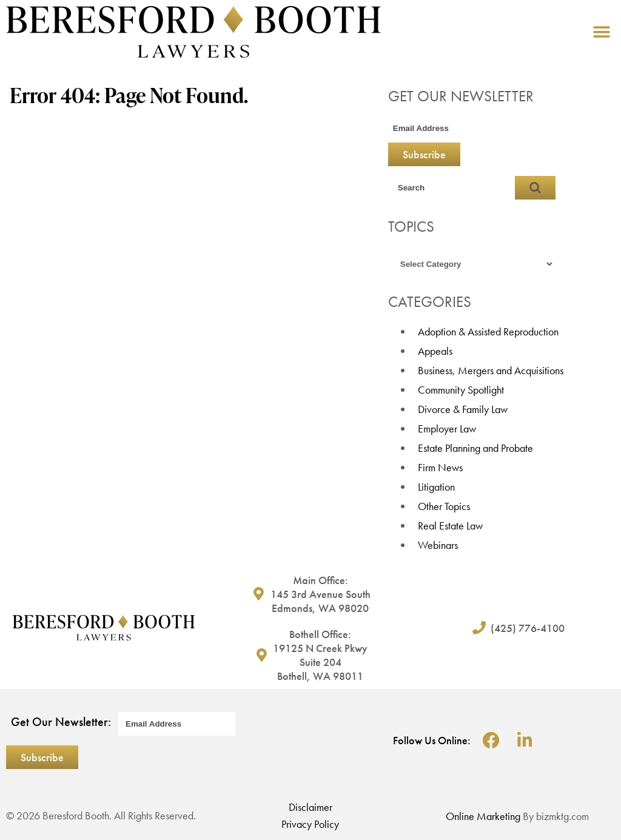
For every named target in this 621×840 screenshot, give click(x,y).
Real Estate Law (450, 526)
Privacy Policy (310, 824)
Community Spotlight (461, 390)
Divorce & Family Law (463, 409)
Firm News (440, 467)
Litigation (436, 487)
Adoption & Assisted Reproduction (488, 331)
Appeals (435, 351)
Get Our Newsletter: (61, 722)
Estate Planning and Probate (475, 448)
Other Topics (444, 506)
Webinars (438, 545)
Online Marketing (483, 816)
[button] (601, 32)
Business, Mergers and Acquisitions (491, 370)
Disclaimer (310, 807)
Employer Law (447, 428)
